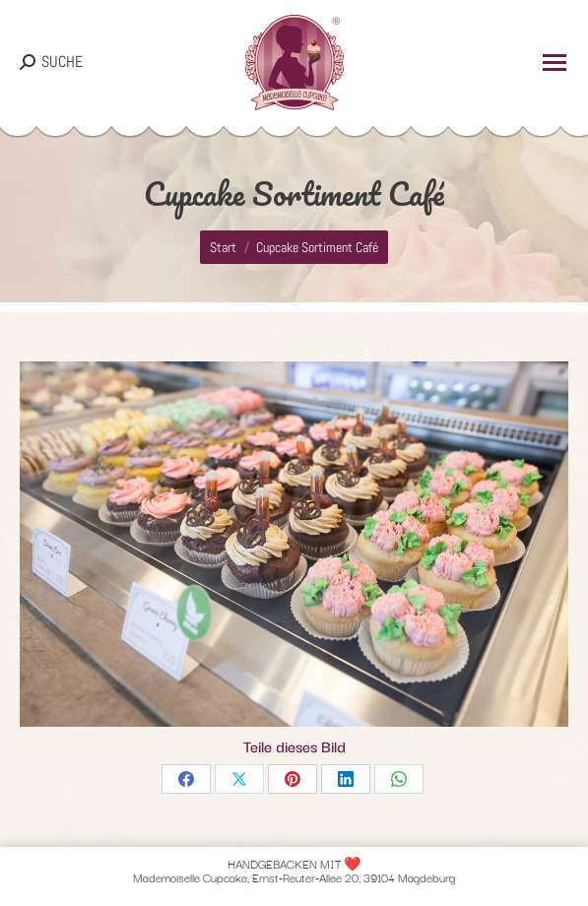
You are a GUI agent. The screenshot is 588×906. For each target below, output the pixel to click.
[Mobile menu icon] (555, 63)
